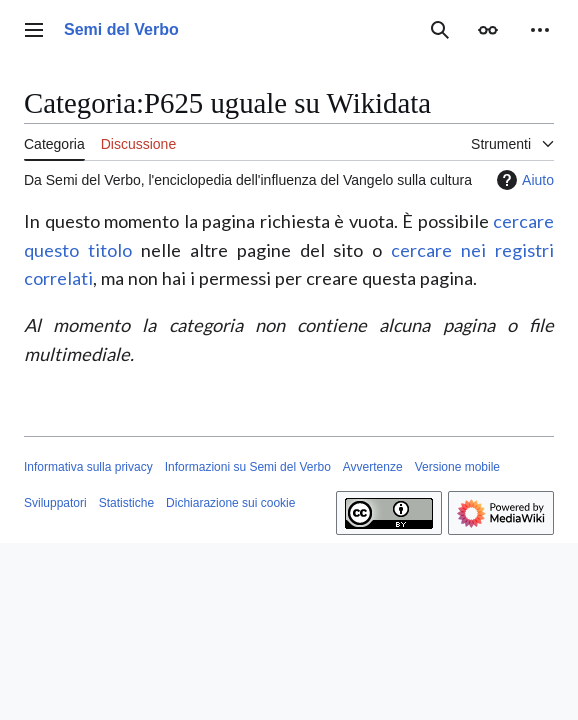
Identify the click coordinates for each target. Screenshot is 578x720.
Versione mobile (457, 467)
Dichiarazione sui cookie (230, 503)
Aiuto (523, 180)
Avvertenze (373, 467)
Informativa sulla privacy (88, 467)
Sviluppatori (55, 503)
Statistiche (126, 503)
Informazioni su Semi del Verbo (248, 467)
